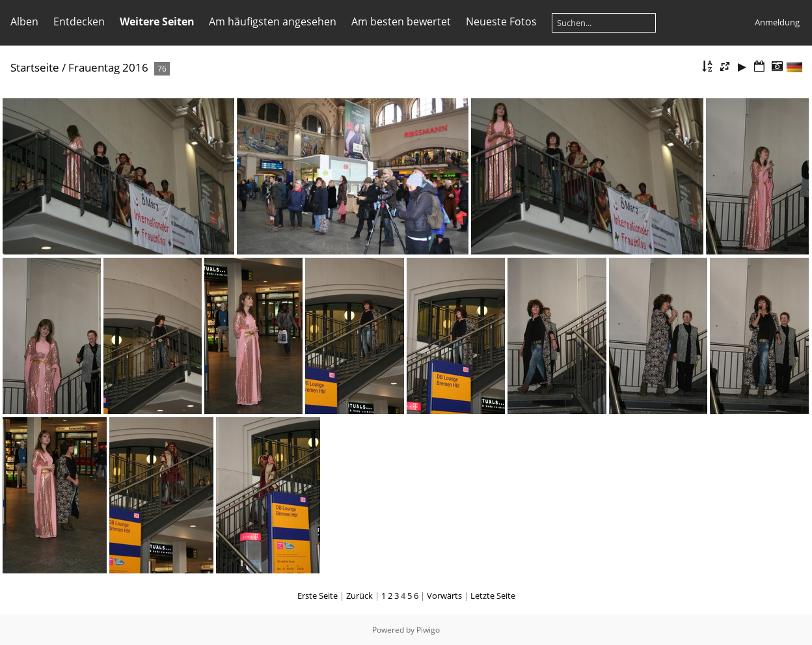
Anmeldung (777, 22)
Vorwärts (444, 596)
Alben (24, 21)
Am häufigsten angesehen (273, 21)
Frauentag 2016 (108, 67)
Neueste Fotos (501, 21)
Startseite (35, 67)
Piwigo (428, 630)
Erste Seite (318, 596)
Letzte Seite (493, 596)
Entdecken (79, 21)
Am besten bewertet (401, 21)
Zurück (359, 596)
